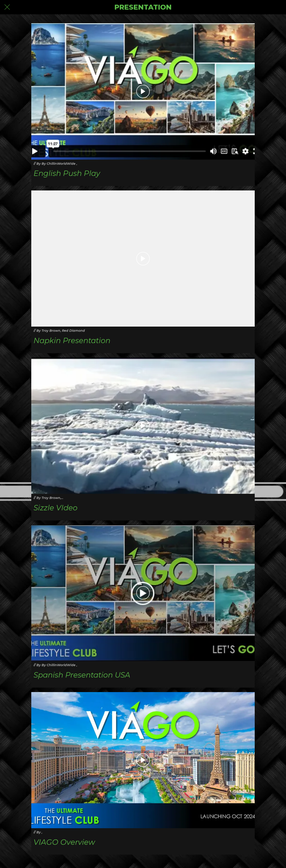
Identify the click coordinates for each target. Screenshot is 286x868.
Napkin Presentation (72, 341)
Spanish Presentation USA (82, 675)
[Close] (7, 7)
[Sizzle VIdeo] (143, 426)
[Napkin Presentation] (143, 259)
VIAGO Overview (64, 842)
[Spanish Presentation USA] (143, 593)
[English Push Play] (143, 91)
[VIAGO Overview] (143, 760)
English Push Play (67, 173)
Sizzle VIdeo (56, 508)
